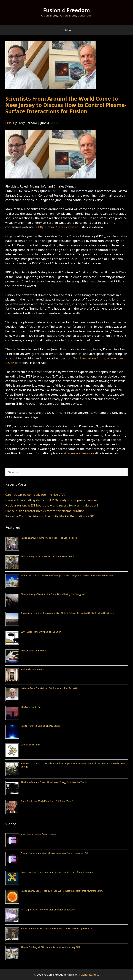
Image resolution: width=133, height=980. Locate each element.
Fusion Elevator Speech (32, 669)
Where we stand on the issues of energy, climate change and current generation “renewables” (68, 575)
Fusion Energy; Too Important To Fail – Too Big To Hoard (49, 538)
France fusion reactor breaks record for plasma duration (45, 511)
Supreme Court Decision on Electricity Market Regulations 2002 (50, 516)
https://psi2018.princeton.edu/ (60, 227)
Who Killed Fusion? (30, 745)
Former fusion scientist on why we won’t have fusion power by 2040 (55, 853)
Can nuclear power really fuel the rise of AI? (36, 495)
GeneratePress (90, 975)
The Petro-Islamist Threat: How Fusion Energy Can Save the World (54, 782)
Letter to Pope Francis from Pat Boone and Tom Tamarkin (50, 688)
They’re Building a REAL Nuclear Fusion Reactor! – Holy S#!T (51, 947)
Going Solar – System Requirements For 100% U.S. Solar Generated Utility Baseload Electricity (67, 613)
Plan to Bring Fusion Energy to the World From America (49, 557)
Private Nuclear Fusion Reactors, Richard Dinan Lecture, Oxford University (58, 872)
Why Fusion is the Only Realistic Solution (41, 632)
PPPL (9, 123)
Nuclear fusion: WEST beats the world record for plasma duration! (52, 505)
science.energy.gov (81, 453)
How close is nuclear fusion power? (38, 834)
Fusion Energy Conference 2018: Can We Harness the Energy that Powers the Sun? (62, 891)
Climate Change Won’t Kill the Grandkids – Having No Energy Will (53, 594)
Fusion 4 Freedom (66, 10)
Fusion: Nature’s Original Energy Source (41, 726)
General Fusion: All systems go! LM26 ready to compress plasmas (51, 500)
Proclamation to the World (34, 651)
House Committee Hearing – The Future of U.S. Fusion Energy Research (56, 928)
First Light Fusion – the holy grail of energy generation (48, 910)
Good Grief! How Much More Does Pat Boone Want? (47, 801)
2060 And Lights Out (31, 707)
